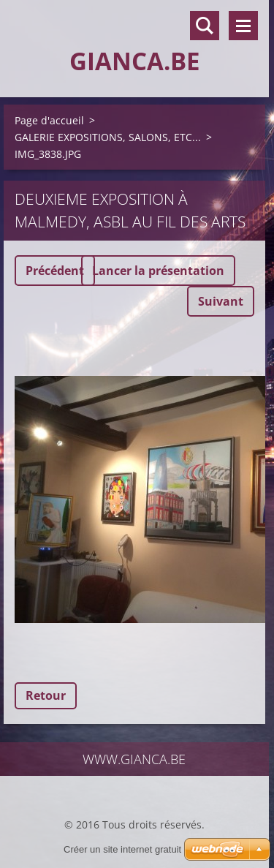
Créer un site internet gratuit (122, 849)
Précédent (55, 271)
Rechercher (205, 26)
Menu (243, 26)
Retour (46, 695)
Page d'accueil (49, 120)
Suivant (221, 301)
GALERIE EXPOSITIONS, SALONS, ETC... (108, 137)
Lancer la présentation (158, 271)
